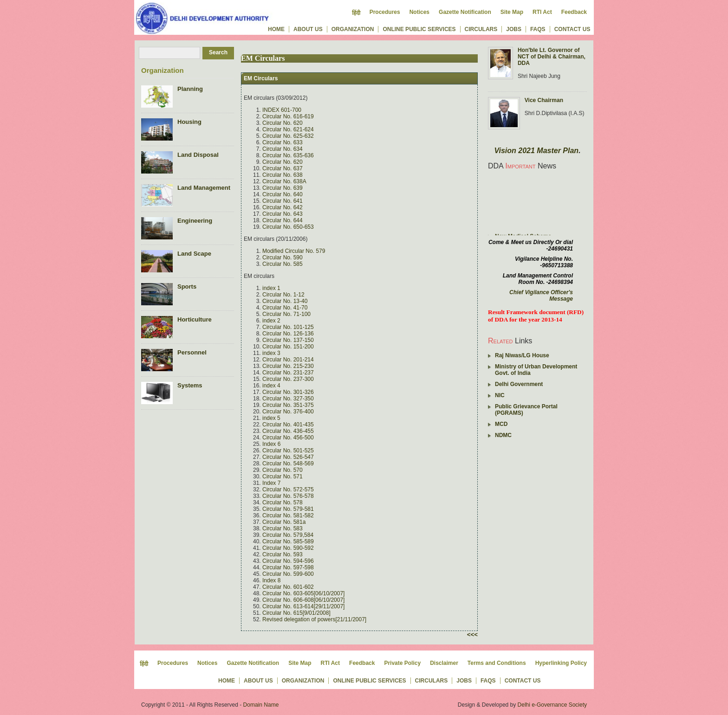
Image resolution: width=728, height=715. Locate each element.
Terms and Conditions (497, 663)
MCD (501, 424)
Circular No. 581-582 (288, 515)
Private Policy (402, 663)
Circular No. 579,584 (288, 535)
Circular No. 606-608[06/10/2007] (303, 600)
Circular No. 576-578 (288, 496)
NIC (500, 395)
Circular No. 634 (283, 149)
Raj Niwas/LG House (522, 355)
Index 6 (271, 444)
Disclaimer (444, 663)
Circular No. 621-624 (288, 129)
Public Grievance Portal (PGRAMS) (526, 410)
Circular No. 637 (283, 168)
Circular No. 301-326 (288, 392)
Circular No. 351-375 (288, 405)
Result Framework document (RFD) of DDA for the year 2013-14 (536, 316)
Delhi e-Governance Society (552, 705)
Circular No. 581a (284, 522)
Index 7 (271, 483)
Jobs (514, 29)
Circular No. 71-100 (286, 314)
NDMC (503, 435)
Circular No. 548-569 (288, 464)
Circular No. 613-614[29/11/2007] (303, 606)
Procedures (385, 12)
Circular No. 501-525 (288, 451)
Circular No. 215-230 (288, 366)
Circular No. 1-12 (283, 295)
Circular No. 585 (283, 264)
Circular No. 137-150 (288, 340)
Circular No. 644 (283, 220)
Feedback (574, 12)
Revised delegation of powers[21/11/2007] (314, 619)
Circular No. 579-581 (288, 509)
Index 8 (271, 580)
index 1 (271, 288)
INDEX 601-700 (282, 110)
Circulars (481, 29)
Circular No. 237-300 (288, 379)
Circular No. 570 (283, 470)
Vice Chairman (544, 100)
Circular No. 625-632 (288, 136)
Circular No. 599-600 (288, 574)
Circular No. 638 (283, 175)
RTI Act (542, 12)
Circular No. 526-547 (288, 457)
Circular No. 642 (283, 207)
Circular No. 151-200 (288, 347)
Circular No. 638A (284, 181)
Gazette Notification (465, 12)
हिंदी (356, 13)
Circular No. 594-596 (288, 561)
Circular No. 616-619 (288, 116)
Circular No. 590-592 (288, 548)
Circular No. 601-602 (288, 587)
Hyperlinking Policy (561, 663)
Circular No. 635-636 (288, 155)
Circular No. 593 (283, 554)
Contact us (572, 29)
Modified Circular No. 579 (294, 251)
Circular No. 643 (283, 214)
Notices (419, 12)
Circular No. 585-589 (288, 541)
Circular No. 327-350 (288, 399)
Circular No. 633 (283, 142)
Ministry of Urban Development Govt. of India (536, 370)
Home (276, 29)
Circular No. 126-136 (288, 334)
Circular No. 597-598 (288, 567)
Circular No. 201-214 (288, 360)
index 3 (271, 353)
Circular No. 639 (283, 188)
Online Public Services (419, 29)
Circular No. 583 (283, 528)
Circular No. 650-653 (288, 227)
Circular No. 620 (283, 123)
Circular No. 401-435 (288, 425)
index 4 (271, 386)
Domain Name (261, 705)
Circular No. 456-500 (288, 438)
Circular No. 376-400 (288, 412)
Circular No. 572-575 (288, 490)
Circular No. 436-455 (288, 431)
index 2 (271, 321)
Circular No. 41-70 (285, 308)
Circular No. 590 (283, 258)
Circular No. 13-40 (285, 301)
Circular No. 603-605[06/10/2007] (303, 593)
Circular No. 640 (283, 194)
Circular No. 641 (283, 201)
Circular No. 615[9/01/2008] (296, 613)
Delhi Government (519, 384)
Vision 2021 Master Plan (536, 151)
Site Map (512, 12)
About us (308, 29)
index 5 (271, 418)
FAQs (538, 29)
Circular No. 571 (283, 477)
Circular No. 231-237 (288, 373)
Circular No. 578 (283, 502)
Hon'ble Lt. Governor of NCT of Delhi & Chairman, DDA (552, 57)
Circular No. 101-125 (288, 327)
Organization (353, 29)
